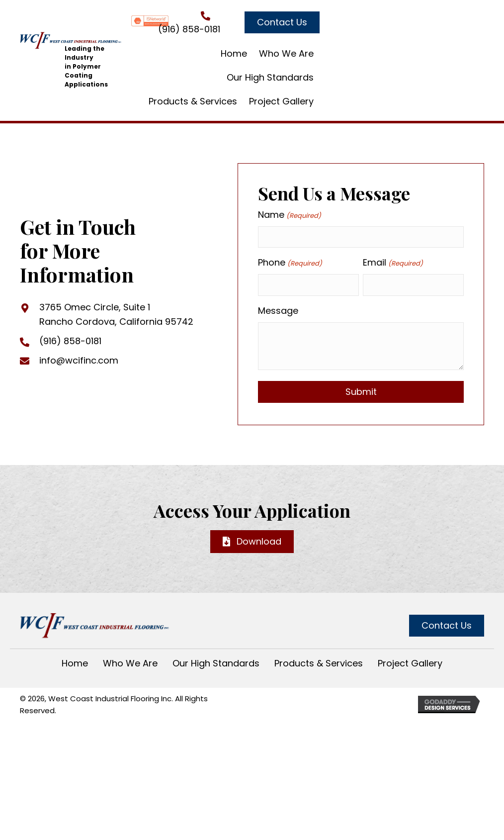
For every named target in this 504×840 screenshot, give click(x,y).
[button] (282, 22)
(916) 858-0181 (189, 29)
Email (393, 263)
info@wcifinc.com (79, 360)
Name (289, 215)
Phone (290, 263)
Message (278, 311)
